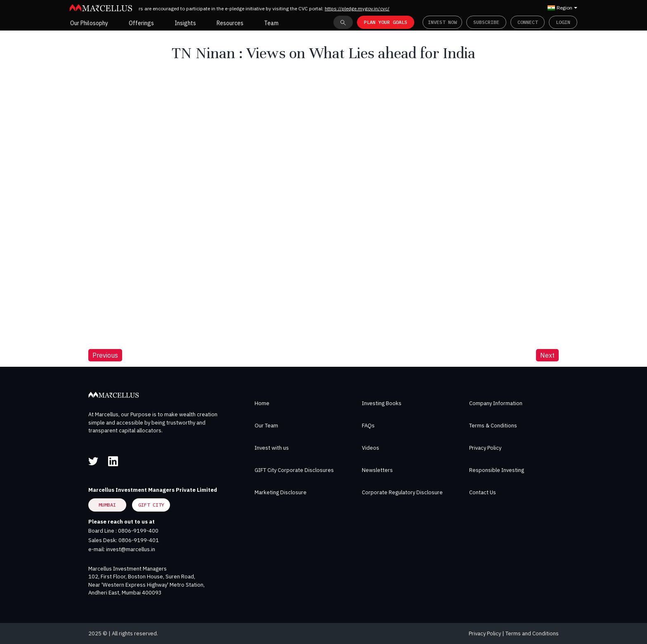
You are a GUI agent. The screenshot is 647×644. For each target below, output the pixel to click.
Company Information (496, 403)
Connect (528, 22)
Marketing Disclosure (281, 492)
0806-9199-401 (139, 540)
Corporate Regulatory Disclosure (402, 492)
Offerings (141, 23)
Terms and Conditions (532, 633)
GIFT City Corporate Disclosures (294, 470)
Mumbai (107, 505)
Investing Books (382, 403)
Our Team (266, 426)
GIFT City (151, 505)
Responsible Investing (497, 470)
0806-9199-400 (138, 531)
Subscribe (486, 22)
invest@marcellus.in (131, 549)
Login (563, 22)
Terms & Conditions (493, 426)
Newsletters (377, 470)
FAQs (368, 426)
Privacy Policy (485, 448)
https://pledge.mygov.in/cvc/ (361, 8)
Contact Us (483, 492)
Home (262, 403)
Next (547, 355)
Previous (105, 355)
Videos (371, 448)
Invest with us (272, 448)
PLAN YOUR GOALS (386, 22)
